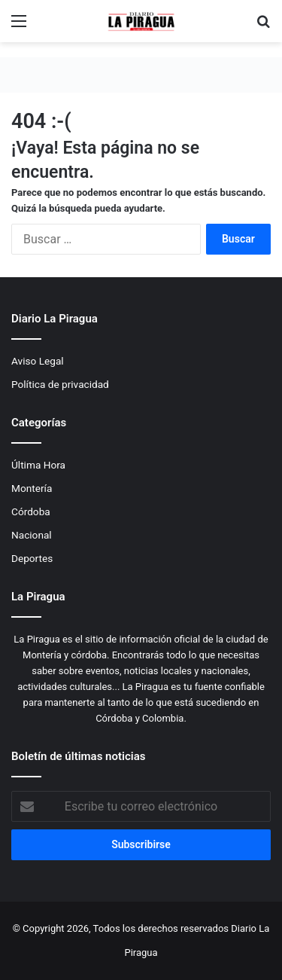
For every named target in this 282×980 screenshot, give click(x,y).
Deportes (32, 558)
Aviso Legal (38, 361)
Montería (32, 488)
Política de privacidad (60, 384)
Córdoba (31, 511)
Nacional (32, 535)
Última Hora (38, 465)
